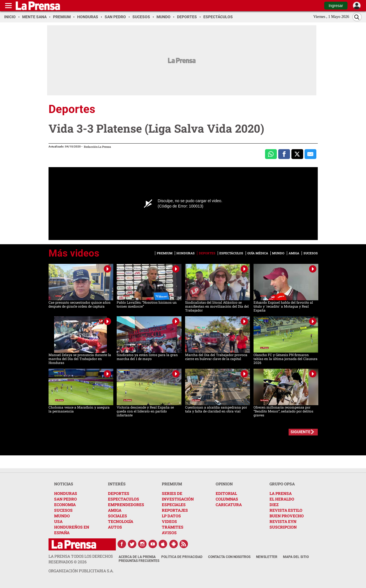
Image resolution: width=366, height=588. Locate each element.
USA (58, 521)
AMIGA (115, 510)
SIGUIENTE (301, 432)
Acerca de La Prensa (137, 557)
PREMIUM (172, 484)
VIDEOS (169, 521)
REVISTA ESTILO (286, 510)
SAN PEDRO (65, 499)
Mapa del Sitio (296, 557)
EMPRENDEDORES (126, 505)
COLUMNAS (227, 499)
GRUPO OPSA (282, 484)
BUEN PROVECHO (287, 516)
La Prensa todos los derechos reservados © (81, 559)
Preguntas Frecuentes (139, 561)
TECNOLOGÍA (121, 521)
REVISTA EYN (283, 521)
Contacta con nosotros (229, 557)
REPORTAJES (175, 510)
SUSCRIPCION (283, 527)
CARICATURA (229, 505)
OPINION (224, 484)
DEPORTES (119, 493)
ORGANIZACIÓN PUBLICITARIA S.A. (81, 571)
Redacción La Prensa (97, 147)
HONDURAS (66, 493)
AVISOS (169, 533)
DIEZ (274, 505)
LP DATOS (171, 516)
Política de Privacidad (182, 557)
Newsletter (267, 557)
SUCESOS (63, 510)
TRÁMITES (173, 527)
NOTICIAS (64, 484)
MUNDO (62, 516)
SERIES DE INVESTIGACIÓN (178, 496)
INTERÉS (117, 484)
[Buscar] (357, 17)
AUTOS (115, 527)
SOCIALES (118, 516)
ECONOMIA (65, 505)
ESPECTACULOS (124, 499)
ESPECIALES (174, 505)
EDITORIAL (226, 493)
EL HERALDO (282, 499)
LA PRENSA (281, 493)
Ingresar (336, 6)
